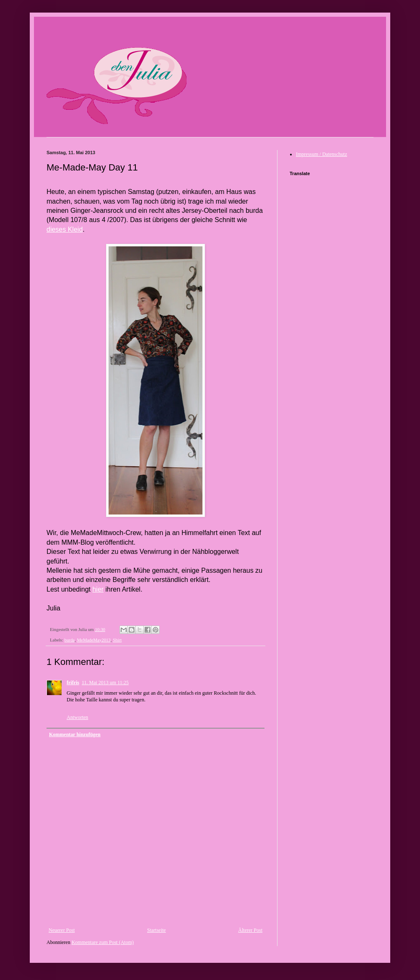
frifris (73, 683)
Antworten (77, 717)
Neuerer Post (62, 930)
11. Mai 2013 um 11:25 (105, 683)
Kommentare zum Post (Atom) (103, 942)
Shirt (117, 640)
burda (69, 640)
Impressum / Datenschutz (321, 154)
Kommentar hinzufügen (75, 734)
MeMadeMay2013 (93, 640)
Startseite (157, 930)
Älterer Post (250, 930)
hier (98, 589)
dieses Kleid (65, 229)
